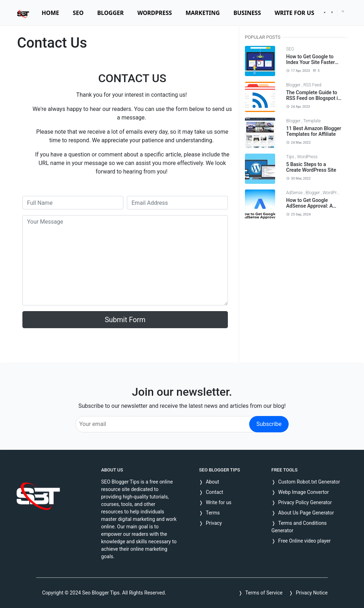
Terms (213, 513)
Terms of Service (264, 593)
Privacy (214, 523)
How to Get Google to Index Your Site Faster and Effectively (311, 63)
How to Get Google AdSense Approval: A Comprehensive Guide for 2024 (311, 209)
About (212, 482)
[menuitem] (50, 13)
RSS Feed (312, 85)
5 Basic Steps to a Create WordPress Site (311, 167)
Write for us (219, 502)
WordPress (307, 157)
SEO (290, 49)
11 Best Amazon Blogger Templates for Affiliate (314, 131)
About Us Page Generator (306, 513)
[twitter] (325, 13)
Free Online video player (305, 541)
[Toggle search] (343, 11)
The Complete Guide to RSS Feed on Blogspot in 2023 (313, 98)
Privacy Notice (312, 593)
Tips (291, 157)
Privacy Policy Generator (305, 502)
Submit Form (125, 320)
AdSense (295, 193)
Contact (215, 492)
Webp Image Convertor (304, 492)
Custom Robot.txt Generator (309, 482)
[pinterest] (332, 13)
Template (312, 121)
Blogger (294, 85)
